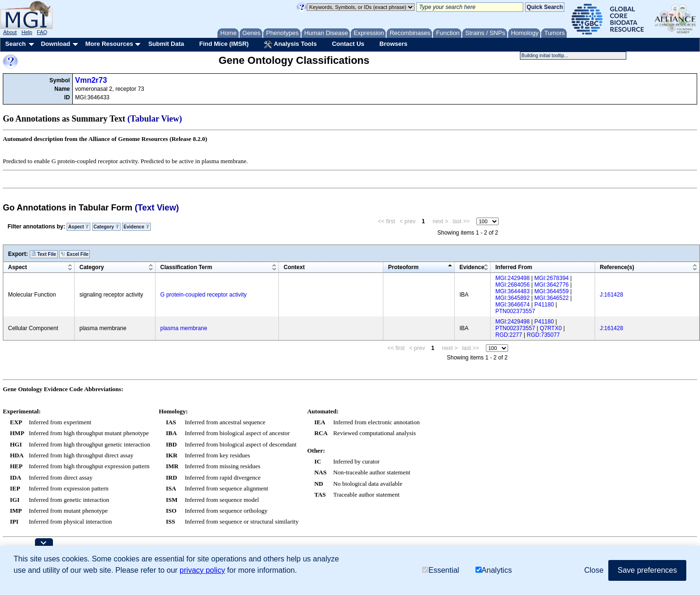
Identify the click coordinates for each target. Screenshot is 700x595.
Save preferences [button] (647, 570)
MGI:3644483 (513, 291)
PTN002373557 (515, 311)
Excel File (74, 254)
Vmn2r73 (91, 80)
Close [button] (594, 570)
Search (15, 44)
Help (27, 32)
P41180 (544, 305)
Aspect (78, 227)
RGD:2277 (509, 335)
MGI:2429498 (513, 278)
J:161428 (611, 295)
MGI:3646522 (552, 298)
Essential (441, 570)
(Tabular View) (155, 119)
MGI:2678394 (552, 278)
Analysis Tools (290, 44)
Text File (44, 254)
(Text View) (157, 208)
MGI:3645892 (513, 298)
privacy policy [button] (202, 570)
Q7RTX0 (551, 328)
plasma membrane (184, 328)
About (10, 32)
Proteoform (403, 267)
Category (106, 227)
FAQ (42, 32)
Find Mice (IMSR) (224, 44)
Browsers (393, 44)
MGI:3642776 (552, 285)
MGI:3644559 (552, 291)
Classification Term (186, 267)
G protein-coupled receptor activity (203, 295)
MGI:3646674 (513, 305)
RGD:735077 (544, 335)
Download (55, 44)
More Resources (109, 44)
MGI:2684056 (513, 285)
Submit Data (166, 44)
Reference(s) (617, 267)
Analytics (494, 570)
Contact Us (348, 44)
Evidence (136, 227)
